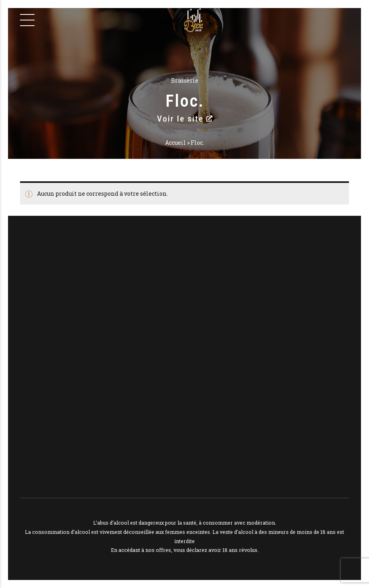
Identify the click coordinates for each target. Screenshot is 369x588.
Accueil (175, 143)
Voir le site (185, 119)
